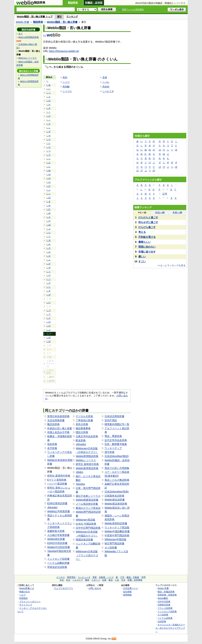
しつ (48, 151)
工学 (122, 577)
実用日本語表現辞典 (58, 416)
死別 (65, 77)
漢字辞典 (109, 452)
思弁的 (106, 87)
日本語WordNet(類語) (117, 456)
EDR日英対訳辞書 (57, 503)
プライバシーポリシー (30, 602)
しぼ (48, 338)
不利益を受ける (147, 237)
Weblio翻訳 (163, 598)
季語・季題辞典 (113, 436)
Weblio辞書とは (27, 588)
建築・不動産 (133, 577)
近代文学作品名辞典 (116, 440)
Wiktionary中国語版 (115, 539)
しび (48, 326)
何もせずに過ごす (148, 222)
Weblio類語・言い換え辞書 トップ (35, 17)
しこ (48, 120)
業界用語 (71, 577)
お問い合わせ (95, 588)
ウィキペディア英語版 (117, 527)
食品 (111, 580)
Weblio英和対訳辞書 (116, 523)
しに (48, 167)
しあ (48, 85)
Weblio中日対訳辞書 (59, 547)
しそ (48, 139)
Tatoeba (80, 484)
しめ (48, 213)
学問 (143, 577)
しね (48, 174)
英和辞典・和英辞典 (167, 595)
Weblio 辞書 (22, 22)
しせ (48, 136)
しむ (48, 209)
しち (48, 147)
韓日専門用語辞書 (114, 543)
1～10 (142, 213)
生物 (104, 580)
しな (48, 163)
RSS (114, 639)
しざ (48, 283)
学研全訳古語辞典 (57, 567)
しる (48, 240)
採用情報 (127, 595)
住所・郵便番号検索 (116, 444)
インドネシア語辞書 (58, 559)
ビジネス (61, 577)
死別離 (66, 87)
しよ (48, 229)
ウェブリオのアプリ (64, 588)
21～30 (177, 212)
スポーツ (96, 580)
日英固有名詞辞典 (114, 496)
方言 (123, 580)
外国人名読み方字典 (58, 432)
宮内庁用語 (111, 420)
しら (48, 233)
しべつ (66, 82)
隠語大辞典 (82, 432)
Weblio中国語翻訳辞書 (117, 531)
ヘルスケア (78, 580)
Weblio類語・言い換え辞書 (62, 22)
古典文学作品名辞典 (87, 436)
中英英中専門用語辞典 (117, 535)
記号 (165, 194)
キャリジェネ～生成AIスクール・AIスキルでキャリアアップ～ (170, 628)
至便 (105, 77)
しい (48, 89)
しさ (48, 124)
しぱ (48, 341)
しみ (48, 205)
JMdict (79, 472)
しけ (48, 116)
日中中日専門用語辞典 (88, 528)
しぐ (48, 272)
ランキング (72, 17)
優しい (142, 256)
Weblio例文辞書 (56, 539)
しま (48, 201)
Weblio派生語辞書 (115, 500)
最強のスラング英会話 (88, 508)
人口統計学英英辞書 (58, 535)
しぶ (48, 330)
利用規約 (24, 598)
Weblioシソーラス (86, 460)
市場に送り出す (147, 252)
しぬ (48, 170)
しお (48, 101)
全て (21, 34)
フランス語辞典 (165, 608)
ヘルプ (22, 595)
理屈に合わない (147, 247)
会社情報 (127, 592)
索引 (59, 17)
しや (48, 221)
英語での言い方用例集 (117, 468)
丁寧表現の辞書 (84, 420)
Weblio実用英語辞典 (87, 468)
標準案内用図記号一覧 (117, 424)
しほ (48, 198)
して (48, 155)
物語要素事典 (83, 428)
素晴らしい (145, 242)
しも (48, 217)
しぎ (48, 268)
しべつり (67, 91)
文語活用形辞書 (56, 420)
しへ (48, 194)
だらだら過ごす (147, 227)
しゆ (48, 225)
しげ (48, 275)
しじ (48, 287)
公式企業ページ (131, 588)
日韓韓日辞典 (164, 605)
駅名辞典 (81, 440)
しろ (48, 248)
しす (48, 132)
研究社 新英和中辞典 (59, 476)
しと (48, 159)
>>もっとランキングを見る (172, 265)
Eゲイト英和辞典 (57, 480)
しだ (48, 303)
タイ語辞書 (111, 548)
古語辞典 (162, 621)
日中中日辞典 (164, 602)
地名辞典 (52, 444)
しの (48, 178)
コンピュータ (84, 577)
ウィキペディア (113, 448)
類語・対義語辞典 (166, 592)
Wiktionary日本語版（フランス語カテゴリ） (87, 555)
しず (48, 291)
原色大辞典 (82, 424)
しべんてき (108, 91)
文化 (62, 580)
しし (48, 128)
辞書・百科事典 (135, 580)
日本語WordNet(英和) (117, 492)
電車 (95, 577)
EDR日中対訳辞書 (57, 543)
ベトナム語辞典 (165, 618)
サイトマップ (26, 605)
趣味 (87, 580)
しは (48, 182)
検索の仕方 (25, 592)
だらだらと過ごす (148, 217)
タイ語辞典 (163, 615)
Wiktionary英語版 (85, 520)
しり (48, 236)
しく (48, 112)
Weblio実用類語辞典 (87, 456)
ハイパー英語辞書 (57, 484)
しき (48, 108)
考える (142, 232)
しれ (48, 244)
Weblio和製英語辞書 (87, 500)
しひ (48, 186)
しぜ (48, 295)
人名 (117, 580)
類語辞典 (73, 3)
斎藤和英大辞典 (56, 531)
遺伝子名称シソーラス (88, 496)
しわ (48, 252)
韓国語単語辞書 (84, 540)
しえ (48, 97)
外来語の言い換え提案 (60, 428)
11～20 (160, 212)
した (48, 143)
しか (48, 104)
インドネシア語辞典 (167, 611)
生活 (68, 580)
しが (48, 264)
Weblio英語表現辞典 (116, 504)
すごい (142, 261)
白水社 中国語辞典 (86, 524)
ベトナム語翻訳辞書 (58, 563)
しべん (106, 82)
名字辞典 (52, 448)
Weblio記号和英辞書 (59, 511)
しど (48, 318)
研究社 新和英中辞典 (87, 464)
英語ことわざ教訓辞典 (117, 480)
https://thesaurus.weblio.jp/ (64, 51)
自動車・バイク (106, 577)
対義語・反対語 (94, 3)
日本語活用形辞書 (114, 416)
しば (48, 322)
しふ (48, 190)
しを (48, 256)
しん (48, 260)
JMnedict (52, 507)
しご (48, 279)
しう (48, 93)
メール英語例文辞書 (87, 504)
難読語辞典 (53, 424)
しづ (48, 310)
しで (48, 314)
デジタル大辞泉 (84, 416)
